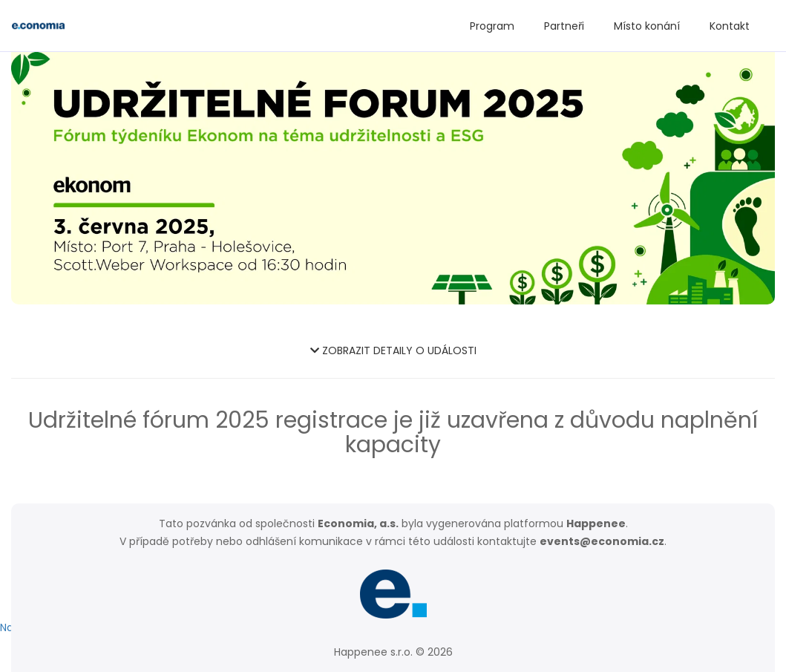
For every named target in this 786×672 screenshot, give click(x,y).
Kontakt (730, 26)
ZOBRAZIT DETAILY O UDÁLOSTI (393, 350)
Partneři (564, 26)
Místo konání (647, 26)
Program (492, 26)
